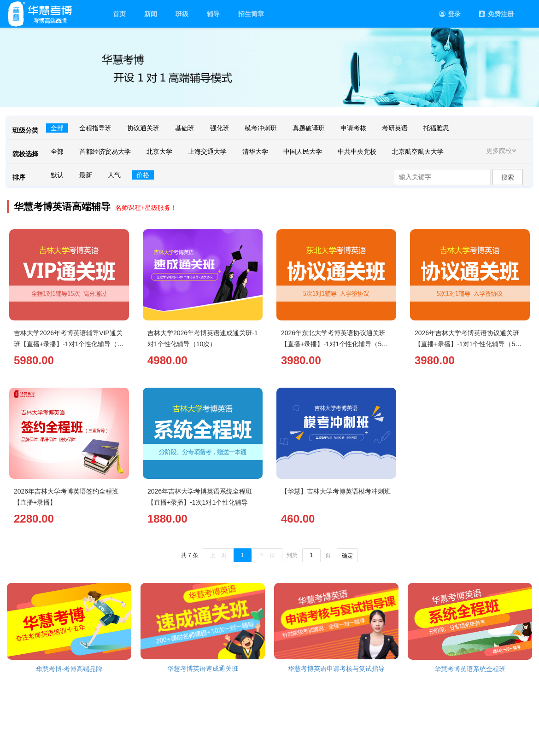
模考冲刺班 (261, 128)
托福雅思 (436, 128)
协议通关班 (143, 128)
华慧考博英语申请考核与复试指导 (336, 669)
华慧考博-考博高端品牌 (69, 669)
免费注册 (496, 14)
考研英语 (395, 128)
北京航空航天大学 (418, 151)
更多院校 (502, 151)
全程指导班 (95, 128)
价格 (143, 175)
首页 (119, 14)
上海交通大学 (207, 151)
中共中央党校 (357, 151)
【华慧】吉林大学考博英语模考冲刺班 (336, 491)
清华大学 (255, 151)
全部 (57, 128)
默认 (57, 175)
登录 (450, 14)
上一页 (218, 555)
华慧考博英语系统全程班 (470, 669)
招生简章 (251, 14)
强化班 (220, 128)
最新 (86, 175)
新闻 (151, 14)
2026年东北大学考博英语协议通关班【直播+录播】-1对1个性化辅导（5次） (333, 344)
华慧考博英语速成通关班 (203, 669)
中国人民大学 (303, 151)
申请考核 (353, 128)
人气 (114, 175)
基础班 (185, 128)
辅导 (213, 14)
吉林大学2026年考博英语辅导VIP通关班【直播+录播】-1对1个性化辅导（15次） (69, 344)
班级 (182, 14)
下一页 (267, 555)
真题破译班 (309, 128)
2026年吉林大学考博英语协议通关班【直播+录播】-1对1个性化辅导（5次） (467, 344)
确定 (347, 556)
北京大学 (159, 151)
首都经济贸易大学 (105, 151)
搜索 (508, 177)
